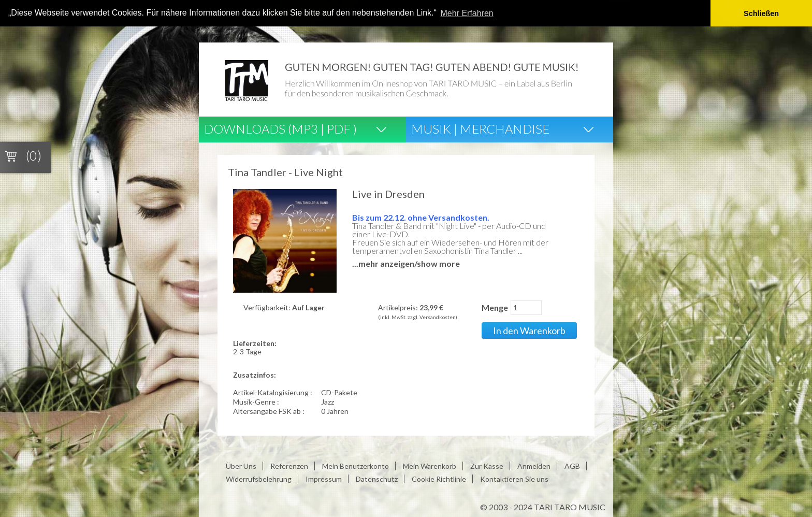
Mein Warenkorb (430, 465)
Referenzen (289, 465)
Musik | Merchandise (480, 128)
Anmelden (534, 465)
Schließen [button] (761, 13)
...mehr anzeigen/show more (406, 263)
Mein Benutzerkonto (356, 465)
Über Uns (241, 465)
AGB (572, 465)
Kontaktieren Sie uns (514, 478)
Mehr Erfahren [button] (467, 13)
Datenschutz (377, 478)
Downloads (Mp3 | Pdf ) (280, 128)
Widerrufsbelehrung (259, 478)
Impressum (324, 478)
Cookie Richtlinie (439, 478)
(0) (34, 155)
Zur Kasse (487, 465)
